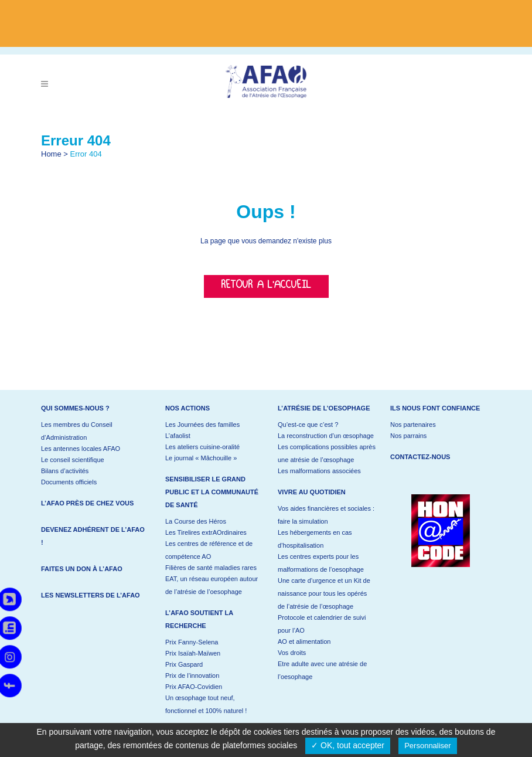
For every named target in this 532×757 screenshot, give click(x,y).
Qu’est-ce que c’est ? (308, 425)
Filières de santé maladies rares (211, 568)
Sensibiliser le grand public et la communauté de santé (212, 492)
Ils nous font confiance (435, 408)
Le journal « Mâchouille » (201, 458)
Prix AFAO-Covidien (194, 687)
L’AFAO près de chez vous (87, 503)
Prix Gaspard (184, 664)
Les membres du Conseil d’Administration (77, 431)
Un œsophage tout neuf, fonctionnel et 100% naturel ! (206, 704)
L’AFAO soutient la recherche (199, 619)
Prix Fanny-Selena (192, 642)
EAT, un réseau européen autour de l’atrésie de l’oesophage (212, 585)
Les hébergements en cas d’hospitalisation (315, 539)
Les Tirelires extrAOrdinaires (206, 532)
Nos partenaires (413, 425)
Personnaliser (428, 746)
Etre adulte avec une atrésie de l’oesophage (322, 670)
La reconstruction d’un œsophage (326, 436)
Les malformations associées (319, 471)
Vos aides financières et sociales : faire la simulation (326, 515)
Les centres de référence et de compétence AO (209, 550)
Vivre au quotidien (312, 492)
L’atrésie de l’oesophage (324, 408)
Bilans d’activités (65, 471)
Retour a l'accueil (266, 286)
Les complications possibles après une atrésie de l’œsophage (327, 453)
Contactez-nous (420, 457)
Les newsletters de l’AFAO (91, 595)
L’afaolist (178, 436)
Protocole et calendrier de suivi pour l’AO (322, 624)
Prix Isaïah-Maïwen (193, 653)
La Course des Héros (196, 521)
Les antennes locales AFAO (81, 449)
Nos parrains (408, 436)
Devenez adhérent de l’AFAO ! (93, 536)
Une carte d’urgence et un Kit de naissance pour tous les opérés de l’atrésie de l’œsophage (324, 593)
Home (51, 154)
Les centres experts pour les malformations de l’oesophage (321, 563)
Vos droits (292, 653)
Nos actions (187, 408)
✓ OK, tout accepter (348, 745)
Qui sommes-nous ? (75, 408)
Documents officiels (69, 482)
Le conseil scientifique (73, 460)
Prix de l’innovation (192, 675)
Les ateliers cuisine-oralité (202, 447)
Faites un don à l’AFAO (82, 569)
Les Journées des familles (202, 425)
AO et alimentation (304, 641)
